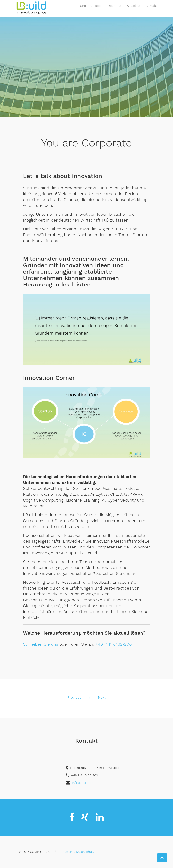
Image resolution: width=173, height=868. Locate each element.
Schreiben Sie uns (41, 644)
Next (102, 697)
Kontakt (151, 10)
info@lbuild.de (83, 783)
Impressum (65, 852)
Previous (74, 697)
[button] (162, 858)
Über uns (114, 10)
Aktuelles (133, 10)
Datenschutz (85, 852)
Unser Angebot (91, 10)
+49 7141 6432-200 (114, 644)
